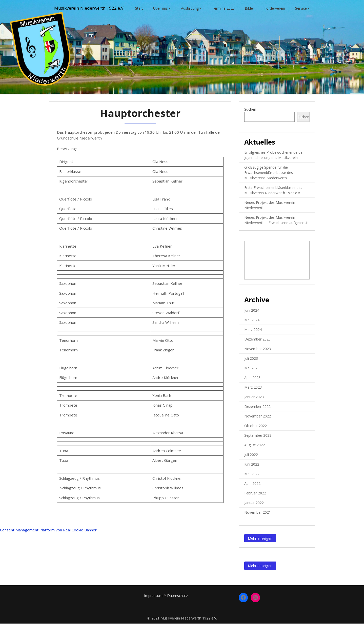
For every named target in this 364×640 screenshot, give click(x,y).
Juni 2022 (252, 481)
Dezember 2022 (257, 423)
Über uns (160, 25)
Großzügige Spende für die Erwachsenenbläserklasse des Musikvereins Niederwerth (269, 189)
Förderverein (275, 25)
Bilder (249, 25)
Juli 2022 (251, 471)
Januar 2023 (254, 413)
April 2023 (252, 394)
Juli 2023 (251, 375)
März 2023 (253, 404)
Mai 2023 (252, 384)
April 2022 (252, 500)
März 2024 (253, 346)
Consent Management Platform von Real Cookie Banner (48, 546)
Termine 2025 (223, 25)
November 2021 (258, 529)
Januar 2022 (254, 519)
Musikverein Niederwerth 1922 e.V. (96, 8)
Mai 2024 (252, 336)
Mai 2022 (252, 490)
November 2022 (258, 433)
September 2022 (258, 452)
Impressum (153, 612)
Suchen (250, 126)
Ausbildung (190, 25)
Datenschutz (177, 612)
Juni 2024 (252, 327)
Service (301, 25)
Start (139, 25)
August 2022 (255, 461)
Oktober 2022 (256, 442)
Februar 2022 (255, 509)
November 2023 (258, 365)
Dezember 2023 (257, 356)
